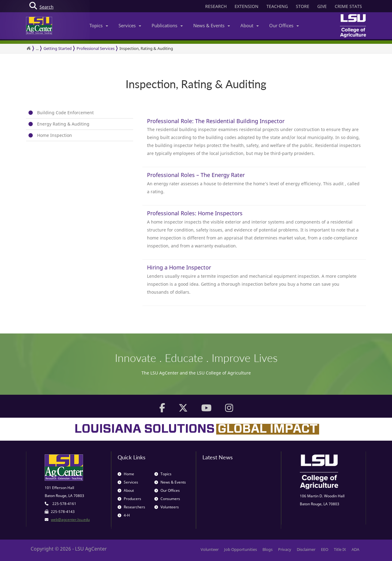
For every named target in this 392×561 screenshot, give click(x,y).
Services (130, 25)
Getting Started (58, 48)
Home (126, 474)
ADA (355, 549)
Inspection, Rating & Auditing (146, 48)
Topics (99, 25)
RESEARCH (216, 6)
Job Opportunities (241, 549)
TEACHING (277, 6)
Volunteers (167, 507)
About (250, 25)
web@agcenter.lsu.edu (70, 520)
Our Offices (284, 25)
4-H (124, 515)
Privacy (285, 549)
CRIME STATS (348, 6)
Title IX (340, 549)
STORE (303, 6)
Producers (129, 499)
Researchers (131, 507)
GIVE (322, 6)
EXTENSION (247, 6)
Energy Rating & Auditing (63, 124)
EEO (325, 549)
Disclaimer (306, 549)
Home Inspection (55, 135)
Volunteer (210, 549)
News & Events (212, 25)
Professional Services (96, 48)
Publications (167, 25)
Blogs (268, 549)
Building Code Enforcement (65, 113)
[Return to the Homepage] (28, 48)
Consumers (167, 499)
